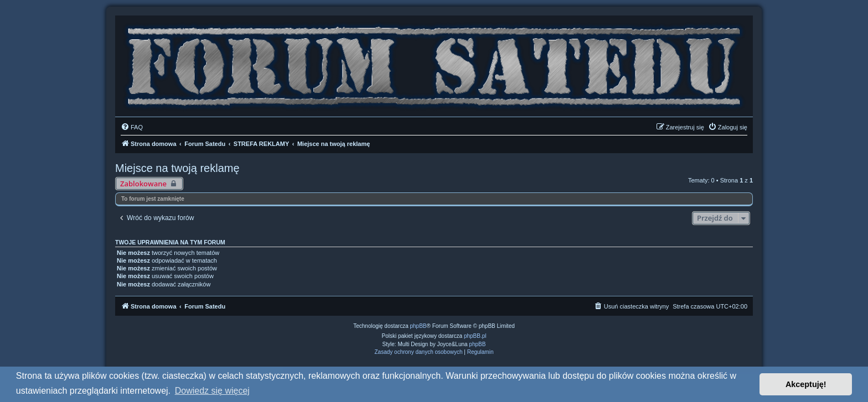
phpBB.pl (475, 336)
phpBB (418, 326)
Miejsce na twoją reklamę (177, 168)
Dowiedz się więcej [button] (212, 391)
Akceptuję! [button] (806, 384)
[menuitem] (132, 127)
